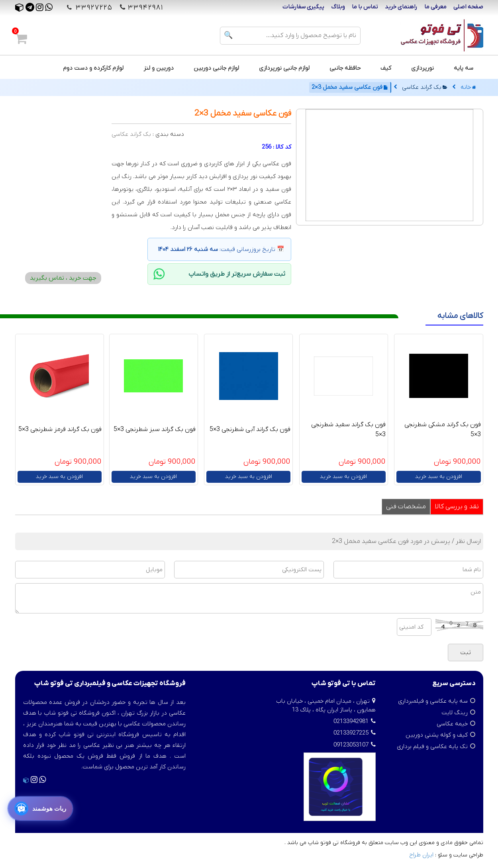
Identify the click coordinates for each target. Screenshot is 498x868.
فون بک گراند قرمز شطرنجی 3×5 (60, 429)
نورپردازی (423, 68)
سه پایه (464, 68)
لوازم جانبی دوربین (216, 68)
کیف (386, 68)
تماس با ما (365, 7)
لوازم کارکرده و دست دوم (93, 68)
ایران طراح (421, 855)
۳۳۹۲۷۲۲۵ (93, 8)
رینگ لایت (455, 713)
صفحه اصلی (468, 7)
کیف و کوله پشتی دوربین (437, 735)
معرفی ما (435, 7)
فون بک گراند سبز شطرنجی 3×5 (155, 429)
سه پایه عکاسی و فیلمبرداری (433, 701)
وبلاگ (338, 7)
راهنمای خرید (401, 7)
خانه (468, 87)
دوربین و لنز (159, 68)
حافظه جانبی (345, 68)
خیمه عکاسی (452, 724)
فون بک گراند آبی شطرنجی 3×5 (250, 429)
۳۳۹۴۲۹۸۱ (146, 8)
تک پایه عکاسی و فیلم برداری (432, 747)
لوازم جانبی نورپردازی (284, 68)
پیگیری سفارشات (303, 7)
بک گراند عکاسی (425, 87)
